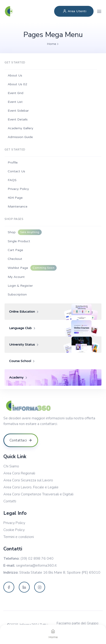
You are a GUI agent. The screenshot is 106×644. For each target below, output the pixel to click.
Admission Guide (20, 137)
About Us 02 (17, 84)
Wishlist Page (32, 268)
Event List (15, 102)
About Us (15, 75)
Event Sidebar (18, 111)
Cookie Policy (14, 530)
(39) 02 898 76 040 (37, 559)
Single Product (19, 241)
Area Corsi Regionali (19, 473)
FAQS (12, 180)
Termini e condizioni (19, 537)
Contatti (10, 501)
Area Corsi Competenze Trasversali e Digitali (38, 494)
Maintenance (18, 207)
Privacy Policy (18, 189)
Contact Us (16, 171)
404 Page (15, 198)
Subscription (17, 294)
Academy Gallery (20, 128)
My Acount (16, 277)
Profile (13, 163)
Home (52, 44)
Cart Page (15, 250)
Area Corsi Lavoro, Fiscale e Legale (31, 487)
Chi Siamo (11, 466)
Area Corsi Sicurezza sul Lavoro (28, 480)
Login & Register (20, 286)
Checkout (15, 259)
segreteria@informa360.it (36, 566)
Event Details (18, 119)
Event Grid (16, 93)
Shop (25, 232)
